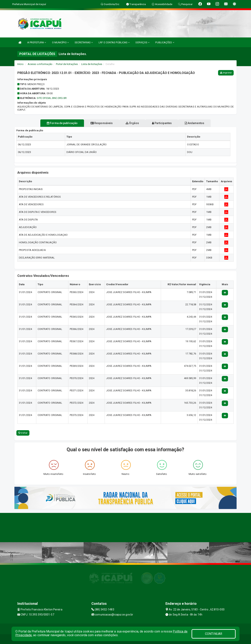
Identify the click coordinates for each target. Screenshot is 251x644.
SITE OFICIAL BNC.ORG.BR (52, 98)
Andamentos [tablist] (201, 123)
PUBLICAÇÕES (165, 42)
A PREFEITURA (37, 42)
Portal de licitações (67, 64)
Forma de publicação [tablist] (55, 123)
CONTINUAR (214, 634)
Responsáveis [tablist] (98, 123)
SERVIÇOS (142, 42)
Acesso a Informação (40, 64)
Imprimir (226, 73)
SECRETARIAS (84, 42)
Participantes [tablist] (165, 123)
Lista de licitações (92, 64)
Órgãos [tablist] (132, 123)
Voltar (23, 433)
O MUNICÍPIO (60, 42)
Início (20, 64)
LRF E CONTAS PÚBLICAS (114, 42)
